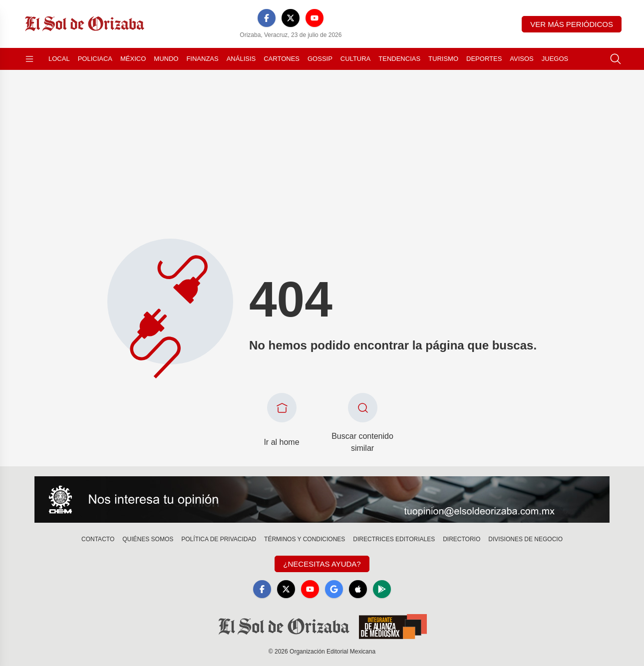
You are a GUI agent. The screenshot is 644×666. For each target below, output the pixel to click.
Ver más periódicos (572, 24)
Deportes (484, 59)
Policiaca (95, 59)
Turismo (443, 59)
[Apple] (358, 589)
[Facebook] (267, 18)
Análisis (241, 59)
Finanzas (202, 59)
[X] (291, 18)
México (133, 59)
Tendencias (399, 59)
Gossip (320, 59)
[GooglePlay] (382, 589)
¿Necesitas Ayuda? (322, 564)
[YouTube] (315, 18)
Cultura (355, 59)
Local (59, 59)
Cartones (282, 59)
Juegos (555, 59)
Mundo (166, 59)
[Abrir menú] (29, 59)
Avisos (521, 59)
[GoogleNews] (334, 589)
